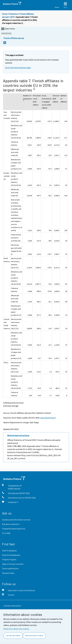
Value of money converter (13, 564)
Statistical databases (11, 555)
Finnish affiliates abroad (14, 38)
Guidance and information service (16, 520)
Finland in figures (9, 559)
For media (6, 533)
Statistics (13, 14)
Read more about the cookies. (16, 629)
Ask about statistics (11, 524)
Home (5, 14)
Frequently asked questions (14, 529)
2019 (12, 17)
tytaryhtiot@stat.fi (48, 418)
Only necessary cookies (34, 635)
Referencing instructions (18, 435)
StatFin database (9, 550)
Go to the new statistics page (18, 68)
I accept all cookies (13, 635)
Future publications (10, 568)
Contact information (12, 606)
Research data (8, 573)
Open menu (8, 29)
